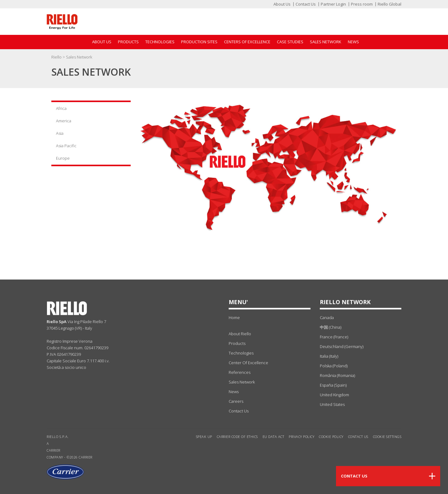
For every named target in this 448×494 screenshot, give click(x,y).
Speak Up (204, 437)
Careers (236, 401)
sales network (242, 382)
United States (332, 404)
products (237, 343)
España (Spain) (333, 385)
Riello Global (390, 4)
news (234, 392)
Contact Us (306, 4)
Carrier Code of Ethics (237, 437)
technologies (241, 353)
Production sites (199, 42)
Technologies (160, 42)
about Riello (240, 334)
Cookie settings (387, 437)
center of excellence (248, 363)
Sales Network (326, 42)
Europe (63, 158)
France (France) (334, 337)
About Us (282, 4)
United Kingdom (334, 395)
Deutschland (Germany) (342, 346)
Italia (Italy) (329, 356)
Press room (362, 4)
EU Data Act (273, 437)
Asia (60, 133)
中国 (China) (331, 327)
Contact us (358, 437)
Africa (61, 108)
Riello (57, 57)
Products (128, 42)
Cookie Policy (331, 437)
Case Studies (290, 42)
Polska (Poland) (334, 366)
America (64, 121)
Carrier (54, 450)
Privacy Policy (301, 437)
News (353, 42)
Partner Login (333, 4)
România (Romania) (337, 375)
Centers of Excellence (247, 42)
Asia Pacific (66, 146)
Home (234, 318)
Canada (327, 318)
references (240, 372)
